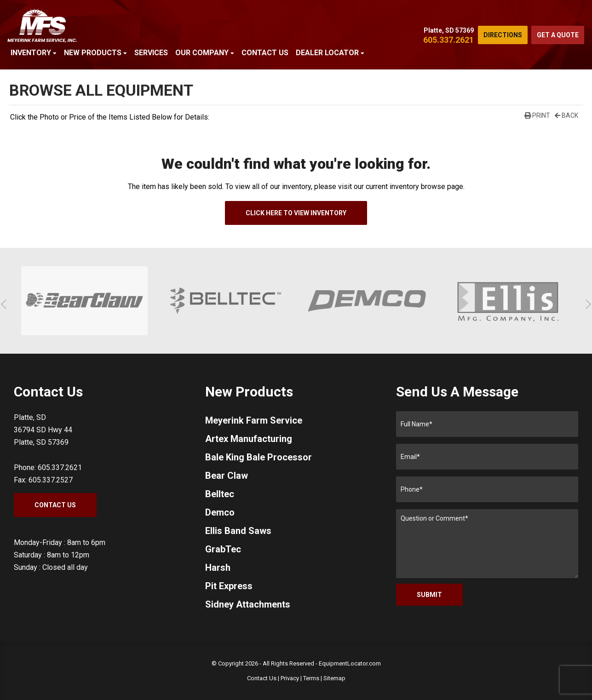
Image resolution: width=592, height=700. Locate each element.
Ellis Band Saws (238, 531)
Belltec (220, 494)
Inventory (34, 53)
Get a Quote (558, 35)
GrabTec (223, 549)
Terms (311, 678)
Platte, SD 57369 (449, 30)
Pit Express (229, 586)
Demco (220, 512)
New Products (95, 53)
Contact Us (265, 53)
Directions (503, 35)
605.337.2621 (448, 40)
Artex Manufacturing (249, 439)
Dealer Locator (330, 53)
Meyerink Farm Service (254, 420)
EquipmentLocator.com (350, 663)
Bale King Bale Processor (259, 457)
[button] (6, 304)
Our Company (205, 53)
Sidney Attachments (248, 604)
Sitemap (334, 678)
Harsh (218, 568)
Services (151, 53)
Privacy (290, 678)
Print (537, 115)
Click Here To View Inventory (296, 213)
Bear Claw (227, 476)
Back (566, 115)
